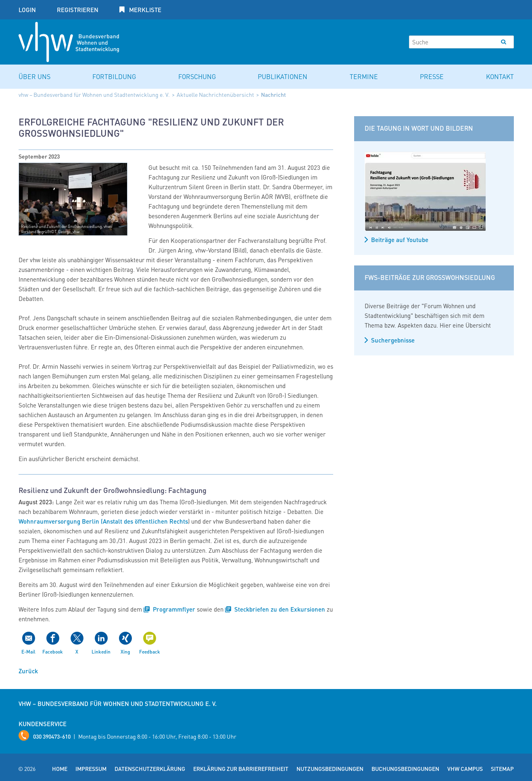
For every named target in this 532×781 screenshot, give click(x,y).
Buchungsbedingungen (405, 768)
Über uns (34, 76)
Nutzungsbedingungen (330, 768)
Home (60, 768)
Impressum (91, 768)
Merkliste (144, 10)
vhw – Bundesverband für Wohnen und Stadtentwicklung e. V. (94, 94)
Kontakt (500, 76)
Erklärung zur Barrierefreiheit (241, 768)
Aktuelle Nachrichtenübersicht (215, 94)
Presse (432, 76)
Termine (364, 76)
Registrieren (78, 10)
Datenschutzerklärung (150, 768)
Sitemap (502, 768)
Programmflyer (174, 609)
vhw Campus (465, 768)
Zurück (28, 671)
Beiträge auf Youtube (400, 240)
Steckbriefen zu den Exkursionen (280, 609)
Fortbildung (114, 76)
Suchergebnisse (393, 340)
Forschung (197, 76)
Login (27, 10)
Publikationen (283, 76)
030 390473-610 (52, 736)
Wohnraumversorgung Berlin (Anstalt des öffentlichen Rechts (103, 521)
